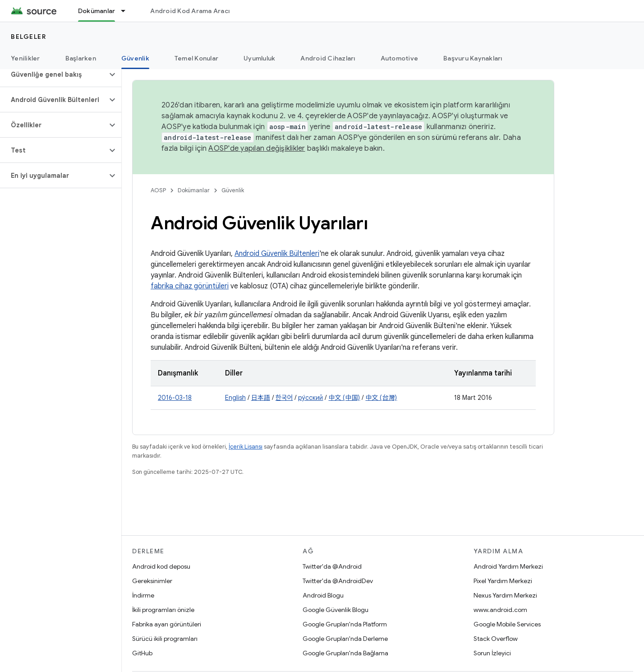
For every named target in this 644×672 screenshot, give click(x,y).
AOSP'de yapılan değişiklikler (257, 148)
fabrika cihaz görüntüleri (190, 286)
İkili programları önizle (163, 610)
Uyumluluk (259, 58)
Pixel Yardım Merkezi (503, 581)
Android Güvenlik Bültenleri (277, 254)
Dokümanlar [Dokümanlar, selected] (97, 11)
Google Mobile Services (507, 624)
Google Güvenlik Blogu (336, 610)
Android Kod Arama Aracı (190, 11)
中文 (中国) (344, 398)
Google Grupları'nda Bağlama (345, 653)
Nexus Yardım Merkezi (505, 595)
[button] (53, 74)
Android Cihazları (328, 58)
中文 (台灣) (381, 398)
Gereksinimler (152, 581)
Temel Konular (196, 58)
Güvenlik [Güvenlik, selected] (135, 58)
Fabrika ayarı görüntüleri (167, 624)
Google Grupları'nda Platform (345, 624)
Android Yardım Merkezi (508, 566)
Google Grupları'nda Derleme (345, 639)
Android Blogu (323, 595)
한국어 (284, 398)
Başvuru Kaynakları (473, 58)
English (235, 398)
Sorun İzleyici (492, 653)
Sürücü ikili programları (165, 639)
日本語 (261, 398)
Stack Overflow (496, 639)
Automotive (400, 58)
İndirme (143, 595)
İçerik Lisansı (246, 447)
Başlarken (81, 58)
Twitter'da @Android (332, 566)
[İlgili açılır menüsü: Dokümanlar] (127, 11)
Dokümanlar (194, 190)
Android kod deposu (161, 566)
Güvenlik (233, 190)
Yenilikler (25, 58)
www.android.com (500, 610)
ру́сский (310, 398)
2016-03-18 (175, 398)
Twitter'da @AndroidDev (338, 581)
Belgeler (28, 37)
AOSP (158, 190)
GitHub (142, 653)
